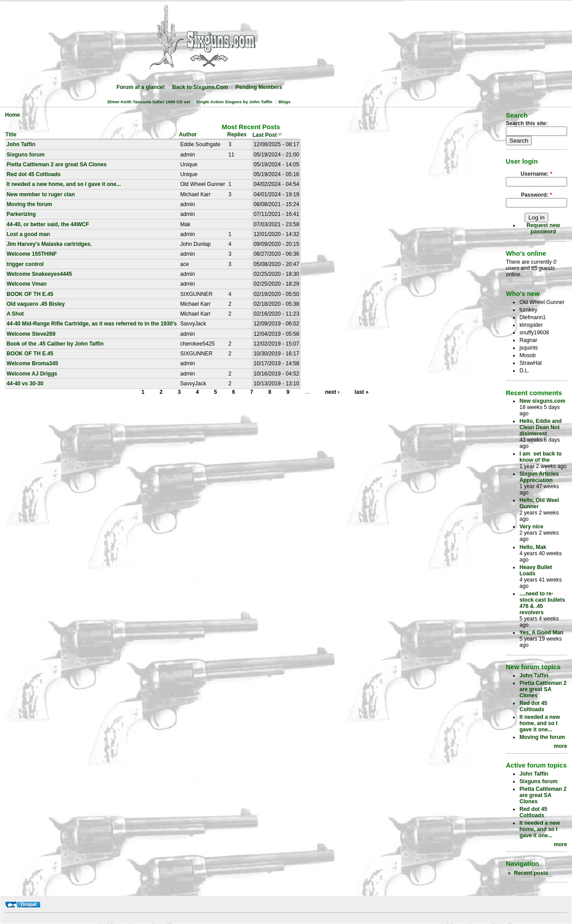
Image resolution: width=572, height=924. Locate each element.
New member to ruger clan (41, 194)
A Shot (15, 314)
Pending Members (259, 87)
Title (11, 135)
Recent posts (531, 873)
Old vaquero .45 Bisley (36, 304)
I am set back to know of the (540, 457)
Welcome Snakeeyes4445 (39, 274)
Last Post (268, 135)
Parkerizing (21, 214)
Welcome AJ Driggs (32, 374)
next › (332, 392)
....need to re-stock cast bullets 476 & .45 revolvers (542, 603)
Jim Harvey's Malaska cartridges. (49, 244)
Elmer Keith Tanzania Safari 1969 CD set (149, 102)
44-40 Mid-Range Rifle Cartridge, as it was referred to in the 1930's (92, 324)
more (560, 746)
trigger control (25, 264)
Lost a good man (28, 234)
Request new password (543, 228)
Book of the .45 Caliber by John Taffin (55, 344)
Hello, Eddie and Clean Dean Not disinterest (540, 427)
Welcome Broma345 (32, 363)
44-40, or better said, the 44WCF (48, 224)
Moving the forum (29, 204)
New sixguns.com (542, 401)
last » (362, 392)
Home (13, 115)
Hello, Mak (533, 547)
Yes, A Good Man (541, 633)
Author (188, 135)
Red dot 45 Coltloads (34, 174)
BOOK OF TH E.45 (30, 294)
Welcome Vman (27, 284)
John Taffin (21, 144)
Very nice (531, 527)
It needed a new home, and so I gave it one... (64, 184)
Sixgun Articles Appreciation (539, 477)
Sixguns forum (26, 155)
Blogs (284, 102)
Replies (237, 135)
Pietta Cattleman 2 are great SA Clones (57, 165)
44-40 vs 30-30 (25, 384)
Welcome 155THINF (32, 254)
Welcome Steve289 (31, 334)
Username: (536, 174)
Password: (537, 195)
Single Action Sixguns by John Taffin (234, 102)
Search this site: (527, 123)
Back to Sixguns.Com (200, 87)
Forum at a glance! (141, 87)
